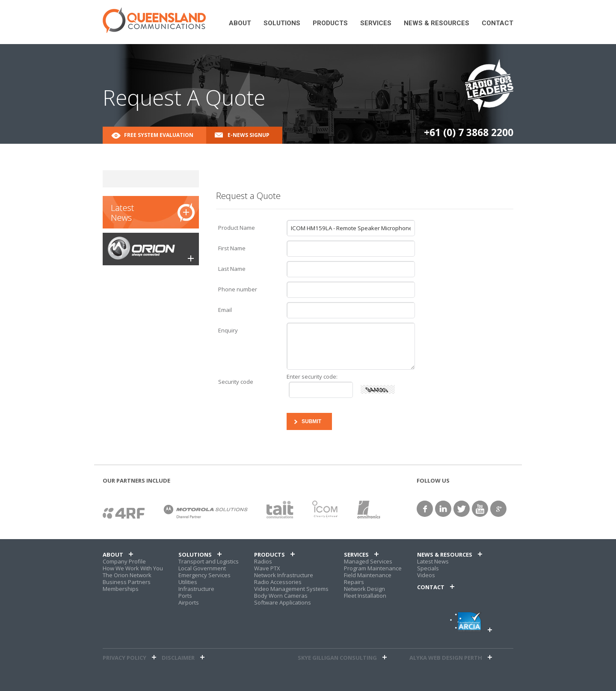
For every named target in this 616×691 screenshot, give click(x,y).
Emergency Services (204, 575)
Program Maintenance (373, 568)
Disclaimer (178, 658)
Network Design (364, 589)
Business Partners (127, 582)
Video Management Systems (291, 589)
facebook (425, 509)
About (240, 24)
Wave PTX (267, 568)
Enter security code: (312, 377)
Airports (189, 602)
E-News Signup (249, 135)
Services (376, 24)
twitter (462, 509)
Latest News (433, 561)
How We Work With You (133, 568)
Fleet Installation (365, 596)
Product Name (237, 228)
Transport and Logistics (209, 561)
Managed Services (368, 561)
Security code (236, 382)
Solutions (282, 24)
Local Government (202, 568)
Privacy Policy (124, 658)
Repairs (354, 582)
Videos (426, 575)
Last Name (232, 269)
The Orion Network (127, 575)
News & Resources (437, 24)
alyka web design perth (446, 658)
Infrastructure (196, 589)
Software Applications (283, 602)
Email (225, 310)
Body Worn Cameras (281, 596)
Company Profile (124, 561)
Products (330, 24)
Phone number (238, 289)
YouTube (480, 509)
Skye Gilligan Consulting (337, 658)
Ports (185, 596)
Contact (498, 24)
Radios (263, 561)
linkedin (443, 509)
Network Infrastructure (284, 575)
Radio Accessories (278, 582)
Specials (428, 568)
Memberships (121, 589)
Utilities (188, 582)
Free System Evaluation (159, 135)
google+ (498, 509)
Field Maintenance (368, 575)
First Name (232, 248)
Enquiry (228, 330)
